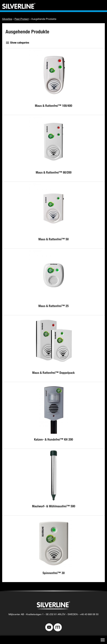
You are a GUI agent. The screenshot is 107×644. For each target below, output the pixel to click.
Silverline (7, 19)
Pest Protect (22, 19)
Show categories (17, 42)
